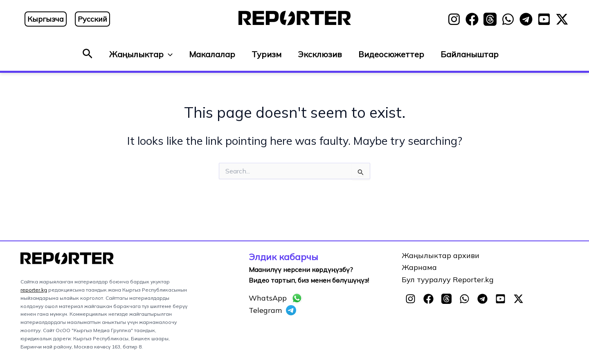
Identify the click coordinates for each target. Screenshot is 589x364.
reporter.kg (34, 290)
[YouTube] (544, 19)
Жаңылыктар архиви (441, 255)
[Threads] (490, 19)
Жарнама (419, 267)
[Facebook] (472, 19)
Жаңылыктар (141, 54)
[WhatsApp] (508, 19)
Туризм (266, 54)
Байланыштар (470, 54)
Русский (92, 19)
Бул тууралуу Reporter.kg (448, 280)
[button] (88, 54)
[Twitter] (562, 19)
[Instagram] (454, 19)
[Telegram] (526, 19)
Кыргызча (46, 19)
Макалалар (212, 54)
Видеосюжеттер (391, 54)
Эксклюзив (320, 54)
